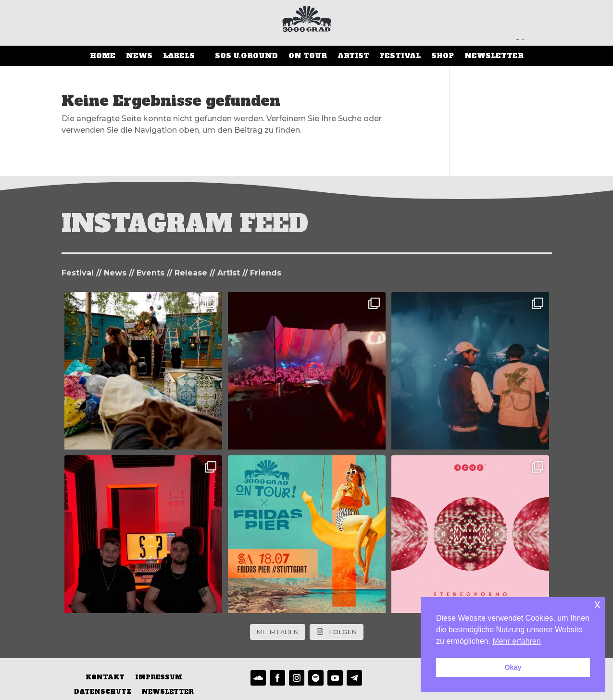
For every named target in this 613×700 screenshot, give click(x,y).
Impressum (159, 676)
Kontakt (105, 676)
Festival (400, 55)
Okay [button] (513, 667)
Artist (353, 55)
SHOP (443, 55)
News (139, 55)
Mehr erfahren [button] (517, 641)
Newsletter (494, 55)
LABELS (179, 55)
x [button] (597, 604)
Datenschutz (103, 690)
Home (103, 55)
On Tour (308, 55)
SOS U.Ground (246, 55)
